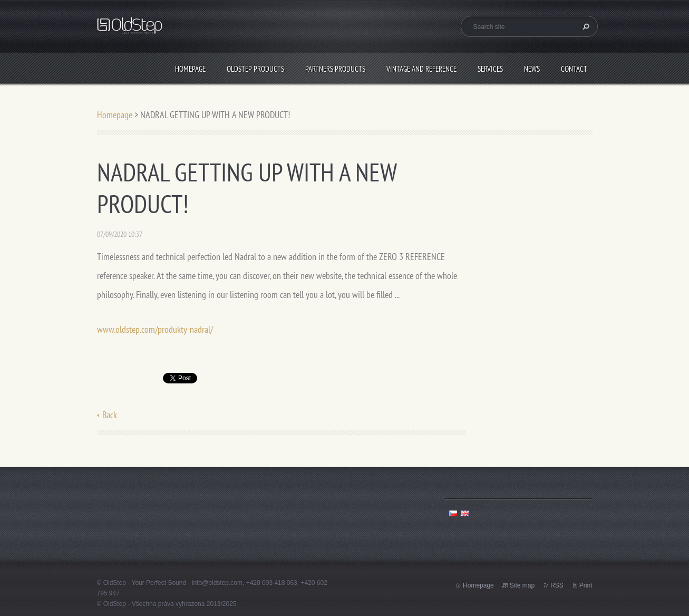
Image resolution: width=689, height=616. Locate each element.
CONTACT (574, 69)
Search (585, 26)
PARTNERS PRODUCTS (335, 69)
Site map (522, 585)
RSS (557, 585)
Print (586, 585)
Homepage (190, 69)
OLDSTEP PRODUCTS (255, 69)
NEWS (532, 69)
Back (110, 415)
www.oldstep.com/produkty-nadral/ (155, 329)
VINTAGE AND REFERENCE (421, 69)
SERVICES (490, 69)
